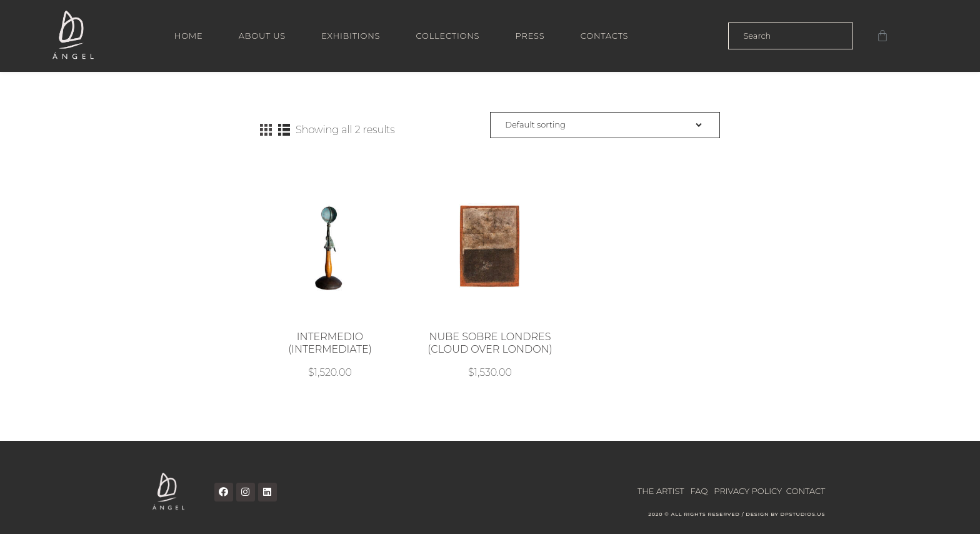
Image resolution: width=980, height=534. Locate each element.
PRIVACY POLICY (748, 490)
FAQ (699, 490)
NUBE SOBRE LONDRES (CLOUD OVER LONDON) (490, 343)
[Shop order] (605, 125)
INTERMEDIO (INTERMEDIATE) (330, 343)
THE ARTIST (661, 490)
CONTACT (806, 490)
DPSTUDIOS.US (802, 514)
